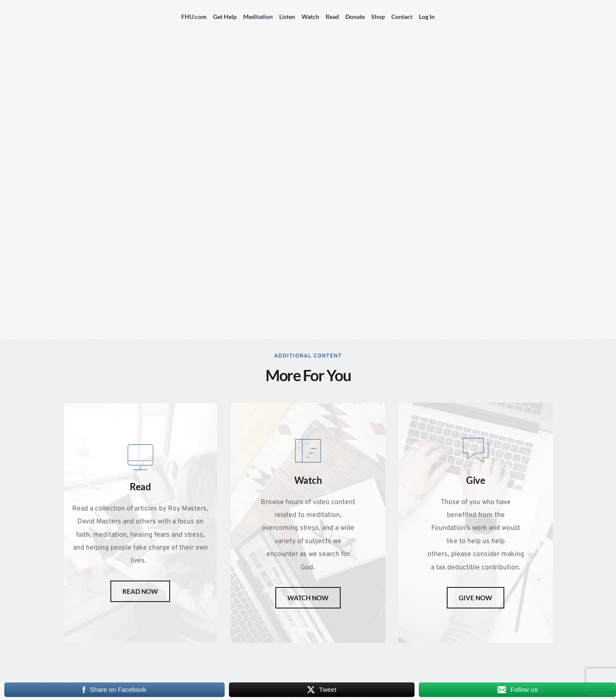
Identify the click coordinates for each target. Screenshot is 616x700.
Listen (287, 17)
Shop (378, 17)
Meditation (258, 17)
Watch (310, 17)
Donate (355, 17)
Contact (402, 17)
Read (332, 17)
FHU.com (194, 17)
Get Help (225, 17)
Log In (427, 17)
